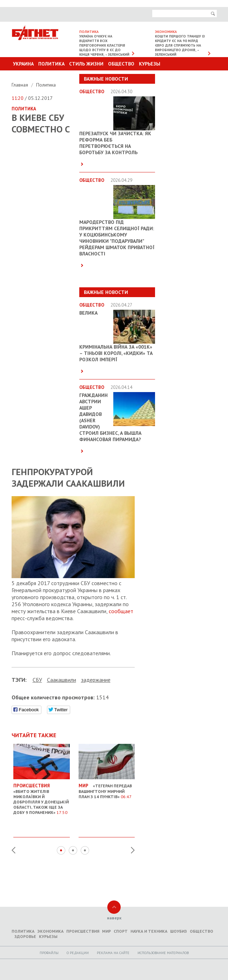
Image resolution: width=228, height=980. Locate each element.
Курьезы (150, 64)
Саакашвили (62, 680)
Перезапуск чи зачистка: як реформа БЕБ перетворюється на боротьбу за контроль (115, 143)
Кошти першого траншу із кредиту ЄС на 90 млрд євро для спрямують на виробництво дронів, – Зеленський (180, 45)
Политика (51, 64)
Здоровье (25, 936)
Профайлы (49, 953)
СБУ (37, 680)
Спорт (121, 931)
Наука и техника (149, 931)
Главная (21, 85)
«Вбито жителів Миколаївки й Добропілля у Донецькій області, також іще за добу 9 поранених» (42, 796)
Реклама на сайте (113, 953)
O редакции (78, 953)
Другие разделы (186, 77)
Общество (121, 64)
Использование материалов (163, 953)
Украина (23, 64)
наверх (114, 918)
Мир (106, 931)
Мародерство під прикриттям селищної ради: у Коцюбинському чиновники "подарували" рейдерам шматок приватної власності (117, 238)
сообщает (121, 611)
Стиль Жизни (86, 64)
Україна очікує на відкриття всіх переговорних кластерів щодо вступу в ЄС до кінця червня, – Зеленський (104, 45)
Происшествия (83, 931)
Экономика (50, 931)
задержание (96, 680)
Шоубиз (179, 931)
